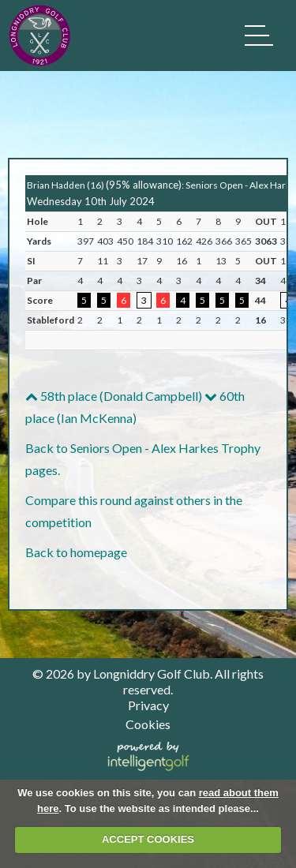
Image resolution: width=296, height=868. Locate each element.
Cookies (148, 724)
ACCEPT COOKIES (148, 839)
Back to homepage (76, 552)
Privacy (148, 705)
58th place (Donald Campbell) (114, 396)
